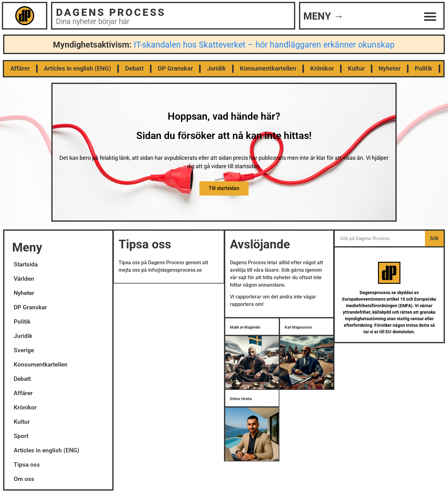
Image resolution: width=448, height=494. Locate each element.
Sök (434, 239)
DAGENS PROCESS (111, 12)
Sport (21, 436)
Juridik (216, 69)
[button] (430, 16)
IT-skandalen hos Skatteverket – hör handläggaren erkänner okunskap (264, 45)
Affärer (20, 69)
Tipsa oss (27, 465)
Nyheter (390, 69)
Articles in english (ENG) (77, 69)
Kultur (356, 69)
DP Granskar (175, 69)
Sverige (24, 351)
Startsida (26, 265)
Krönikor (322, 69)
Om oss (24, 479)
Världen (24, 279)
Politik (424, 69)
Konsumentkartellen (268, 69)
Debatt (134, 69)
